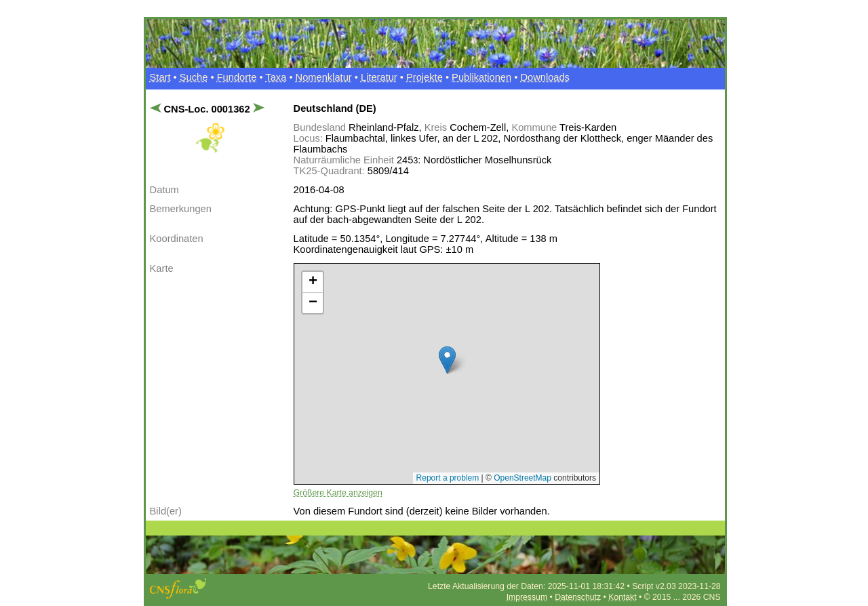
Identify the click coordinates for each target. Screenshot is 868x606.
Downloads (545, 77)
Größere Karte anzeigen (338, 493)
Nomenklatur (324, 77)
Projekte (425, 77)
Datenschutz (578, 597)
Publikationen (481, 77)
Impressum (527, 597)
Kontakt (622, 597)
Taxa (276, 77)
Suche (194, 77)
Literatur (379, 77)
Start (160, 77)
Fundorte (237, 77)
